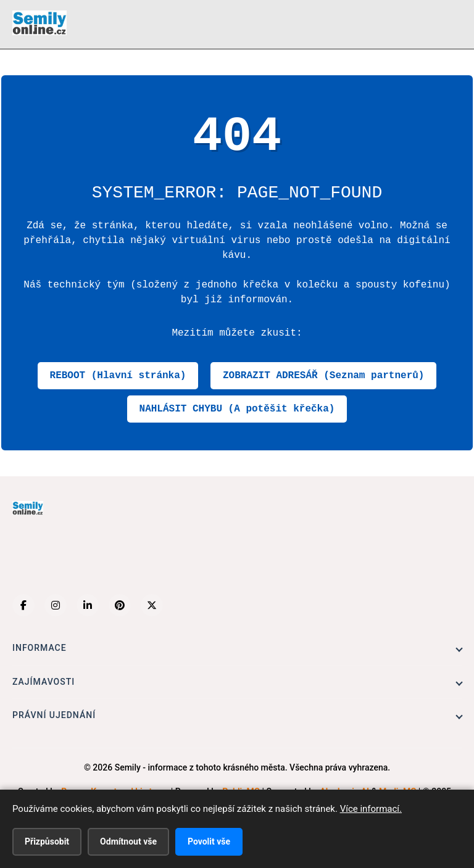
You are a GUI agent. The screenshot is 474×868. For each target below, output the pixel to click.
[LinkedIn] (88, 605)
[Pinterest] (120, 605)
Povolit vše (209, 841)
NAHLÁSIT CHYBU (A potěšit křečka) (237, 409)
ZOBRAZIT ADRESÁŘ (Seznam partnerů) (323, 376)
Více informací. (371, 809)
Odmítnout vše (128, 841)
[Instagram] (56, 605)
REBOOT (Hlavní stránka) (118, 376)
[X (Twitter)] (152, 605)
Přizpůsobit (47, 841)
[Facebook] (23, 605)
